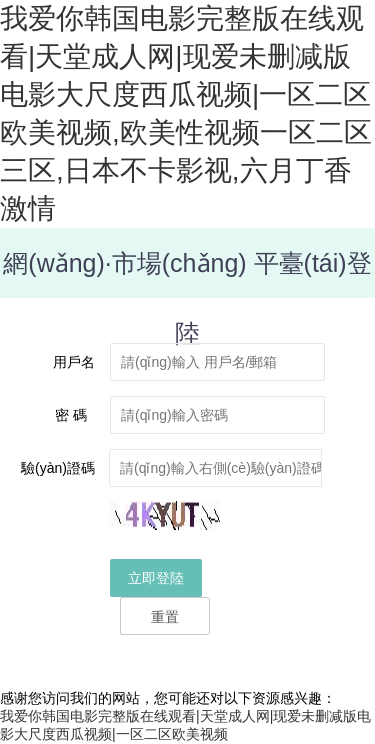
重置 (165, 617)
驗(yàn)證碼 (58, 468)
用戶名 (74, 362)
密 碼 (75, 415)
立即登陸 (156, 578)
